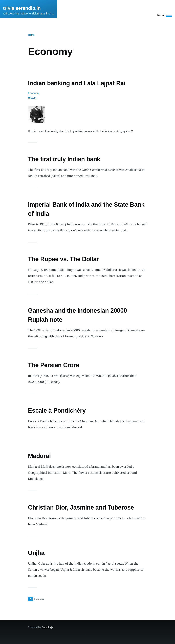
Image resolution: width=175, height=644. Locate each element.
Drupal (45, 627)
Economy (34, 93)
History (32, 98)
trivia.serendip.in (22, 8)
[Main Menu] (164, 15)
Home (31, 35)
